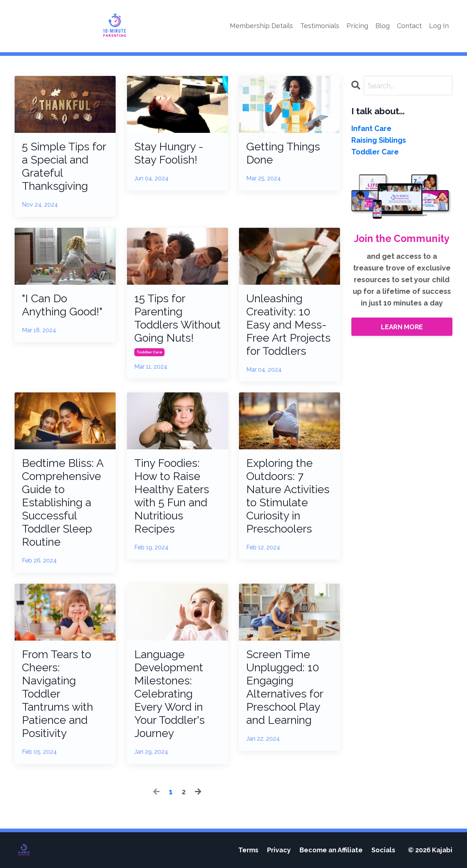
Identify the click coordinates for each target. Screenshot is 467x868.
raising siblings (379, 140)
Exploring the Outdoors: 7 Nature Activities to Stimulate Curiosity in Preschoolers (288, 496)
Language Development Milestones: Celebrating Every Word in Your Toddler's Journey (169, 694)
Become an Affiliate (331, 850)
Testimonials (320, 26)
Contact (409, 26)
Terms (248, 850)
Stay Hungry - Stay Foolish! (169, 153)
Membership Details (261, 26)
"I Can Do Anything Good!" (62, 305)
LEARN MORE (402, 327)
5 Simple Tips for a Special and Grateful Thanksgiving (64, 166)
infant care (371, 128)
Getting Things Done (283, 153)
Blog (383, 26)
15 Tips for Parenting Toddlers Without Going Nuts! (177, 318)
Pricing (357, 26)
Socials (383, 850)
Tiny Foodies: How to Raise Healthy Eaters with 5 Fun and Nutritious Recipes (172, 496)
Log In (439, 26)
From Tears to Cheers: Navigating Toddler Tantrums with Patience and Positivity (57, 694)
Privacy (279, 850)
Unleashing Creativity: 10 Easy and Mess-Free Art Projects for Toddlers (288, 325)
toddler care (149, 352)
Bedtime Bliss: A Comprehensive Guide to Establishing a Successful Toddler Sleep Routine (63, 502)
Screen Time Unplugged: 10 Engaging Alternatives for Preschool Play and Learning (285, 687)
